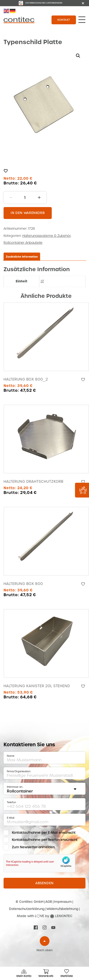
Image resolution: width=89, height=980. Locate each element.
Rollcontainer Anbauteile (23, 243)
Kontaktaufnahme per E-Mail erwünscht (44, 833)
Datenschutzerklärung (27, 909)
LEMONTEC (64, 916)
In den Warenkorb (28, 213)
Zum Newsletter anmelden (33, 847)
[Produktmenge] (25, 198)
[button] (78, 56)
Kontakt (64, 20)
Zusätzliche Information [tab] (22, 257)
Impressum (63, 902)
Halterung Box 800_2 (26, 379)
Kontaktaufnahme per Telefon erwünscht (45, 840)
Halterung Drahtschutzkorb (33, 482)
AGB (49, 902)
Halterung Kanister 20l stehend (37, 686)
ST (42, 281)
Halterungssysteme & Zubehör (46, 236)
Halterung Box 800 (23, 584)
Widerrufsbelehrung (62, 909)
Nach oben (45, 950)
